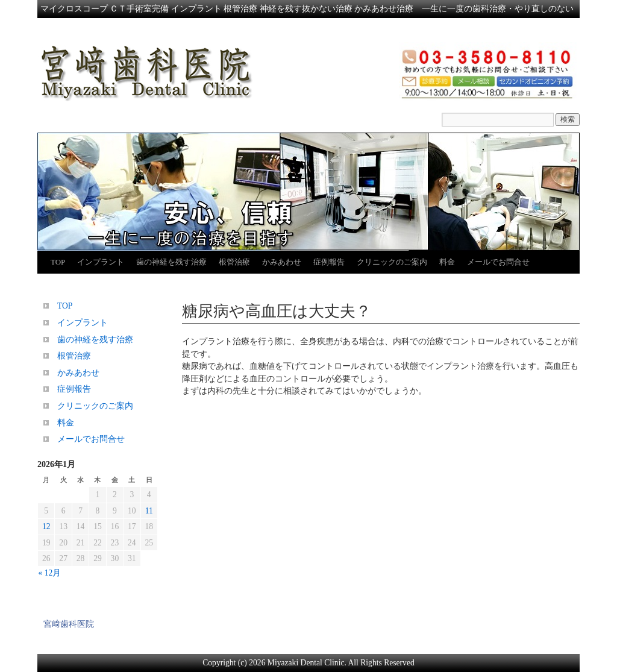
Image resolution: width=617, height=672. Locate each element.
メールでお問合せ (498, 262)
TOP (58, 262)
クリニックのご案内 (392, 262)
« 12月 (50, 573)
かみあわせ (282, 262)
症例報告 (329, 262)
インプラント (101, 262)
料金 (447, 262)
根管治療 (234, 262)
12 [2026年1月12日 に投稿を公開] (46, 526)
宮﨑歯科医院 (69, 624)
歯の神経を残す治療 (171, 262)
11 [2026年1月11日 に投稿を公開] (149, 511)
